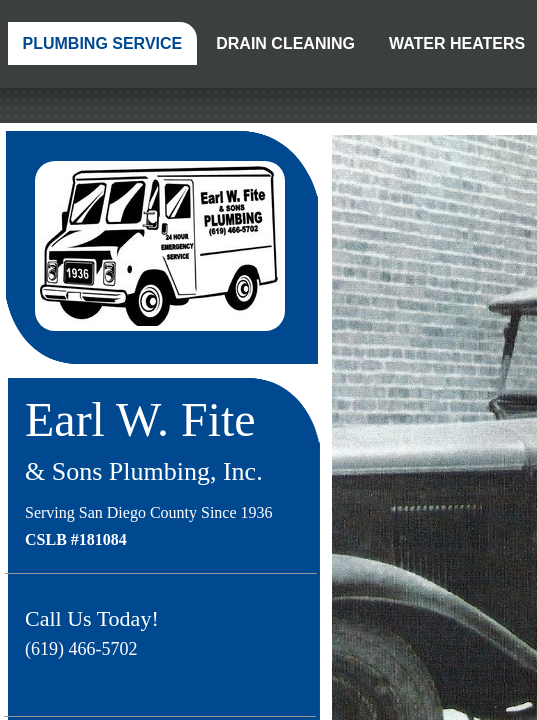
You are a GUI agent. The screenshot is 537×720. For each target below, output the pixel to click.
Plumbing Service (103, 43)
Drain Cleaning (285, 43)
